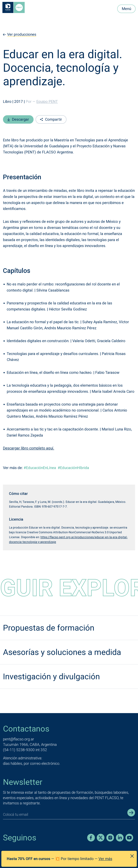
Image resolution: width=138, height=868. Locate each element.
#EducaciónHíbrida (73, 468)
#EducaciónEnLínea (40, 468)
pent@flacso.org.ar (19, 739)
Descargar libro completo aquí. (29, 448)
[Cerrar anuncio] (132, 856)
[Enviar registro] (131, 813)
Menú (126, 9)
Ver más (105, 859)
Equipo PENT (47, 102)
